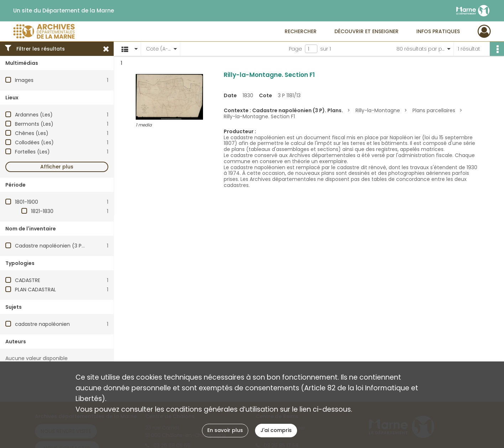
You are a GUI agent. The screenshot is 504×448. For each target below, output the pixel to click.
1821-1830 (42, 211)
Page (295, 49)
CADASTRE (28, 280)
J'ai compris (276, 430)
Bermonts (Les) (34, 124)
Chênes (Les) (32, 133)
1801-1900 (27, 202)
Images (24, 80)
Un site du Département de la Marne (64, 11)
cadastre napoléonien (42, 324)
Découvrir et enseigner (367, 31)
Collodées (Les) (34, 142)
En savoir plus (225, 430)
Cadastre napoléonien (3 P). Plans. (58, 246)
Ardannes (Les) (34, 115)
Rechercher (301, 31)
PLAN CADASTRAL (35, 290)
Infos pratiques (438, 31)
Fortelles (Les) (32, 152)
